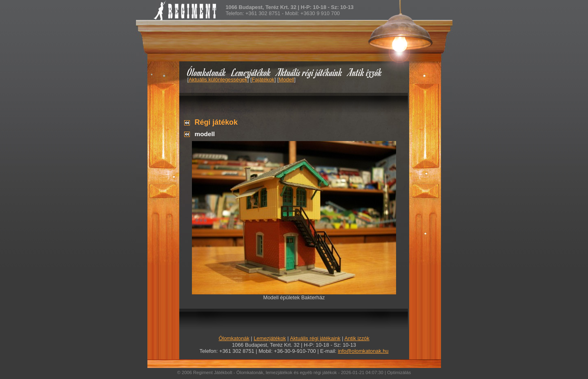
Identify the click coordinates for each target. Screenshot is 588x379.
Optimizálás (399, 372)
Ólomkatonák (206, 72)
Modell (287, 80)
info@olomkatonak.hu (363, 351)
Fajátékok (263, 80)
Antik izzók (365, 72)
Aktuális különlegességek (218, 80)
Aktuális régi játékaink (310, 72)
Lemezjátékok (251, 72)
